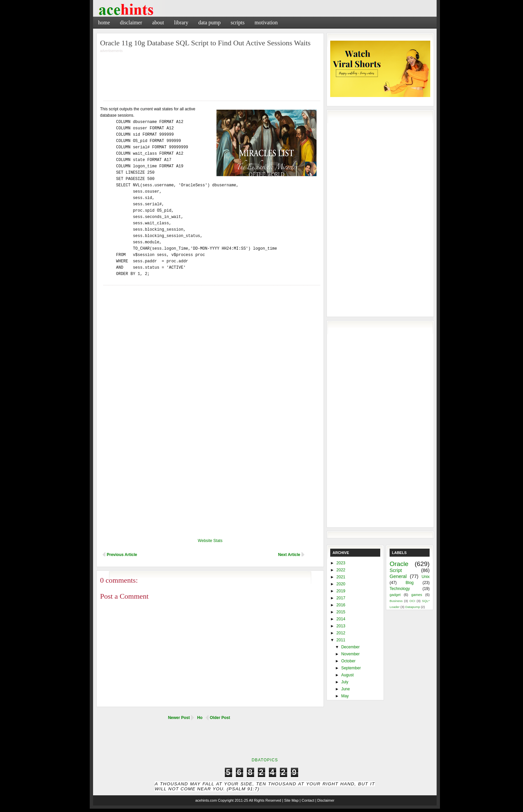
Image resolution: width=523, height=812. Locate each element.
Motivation (266, 22)
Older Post (220, 718)
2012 (341, 633)
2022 (341, 570)
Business (396, 601)
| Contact (307, 800)
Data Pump (209, 22)
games (417, 595)
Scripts (237, 22)
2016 (341, 605)
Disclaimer (131, 22)
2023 (341, 563)
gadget (395, 595)
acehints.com (206, 800)
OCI (412, 601)
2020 (341, 584)
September (351, 668)
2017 (341, 598)
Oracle (399, 564)
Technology (400, 589)
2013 (341, 626)
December (350, 647)
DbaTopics (265, 760)
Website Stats (210, 541)
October (348, 661)
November (350, 654)
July (345, 682)
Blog (410, 583)
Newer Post (179, 718)
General (398, 576)
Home (104, 22)
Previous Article (122, 555)
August (347, 675)
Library (181, 22)
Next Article (289, 555)
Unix (426, 577)
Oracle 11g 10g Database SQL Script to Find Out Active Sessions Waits (205, 43)
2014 (341, 619)
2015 (341, 612)
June (346, 689)
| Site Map (290, 800)
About (158, 22)
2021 (341, 577)
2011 (341, 640)
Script (396, 570)
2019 (341, 591)
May (345, 696)
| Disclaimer (325, 800)
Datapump (413, 607)
